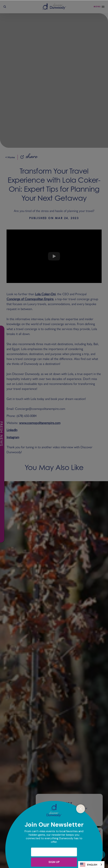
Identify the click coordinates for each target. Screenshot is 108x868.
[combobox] (91, 865)
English (89, 865)
